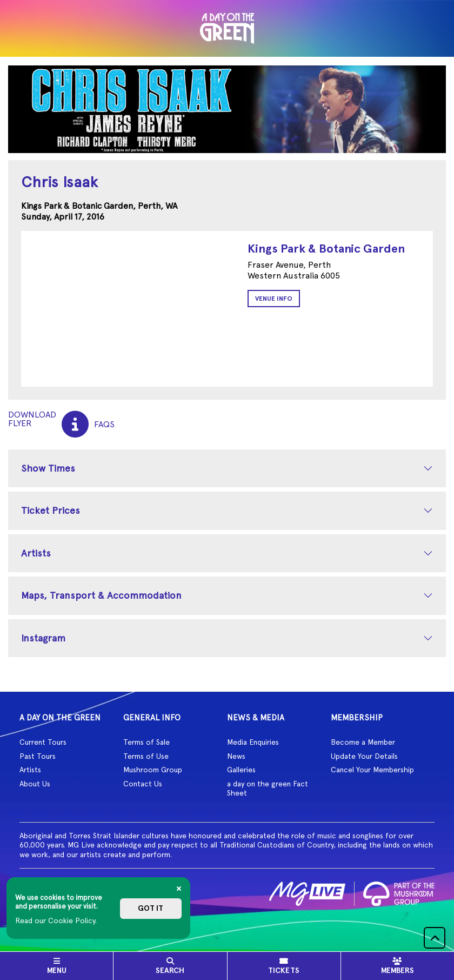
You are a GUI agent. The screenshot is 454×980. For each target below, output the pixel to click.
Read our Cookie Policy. (56, 921)
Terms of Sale (146, 742)
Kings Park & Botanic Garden (326, 249)
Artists (36, 553)
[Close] (179, 889)
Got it (151, 908)
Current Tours (43, 742)
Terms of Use (146, 756)
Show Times (48, 468)
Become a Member (363, 742)
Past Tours (38, 756)
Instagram (43, 638)
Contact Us (143, 784)
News (236, 756)
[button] (435, 938)
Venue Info (274, 299)
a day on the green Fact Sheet (268, 789)
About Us (35, 784)
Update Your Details (364, 756)
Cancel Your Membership (372, 770)
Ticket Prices (51, 510)
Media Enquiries (253, 742)
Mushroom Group (153, 770)
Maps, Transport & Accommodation (101, 595)
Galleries (241, 770)
